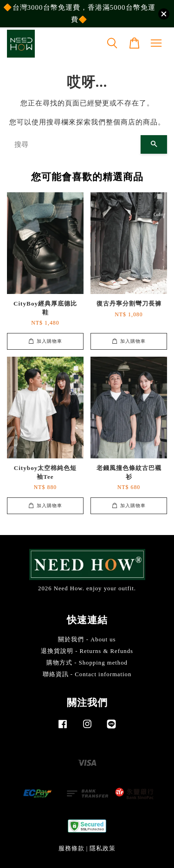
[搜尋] (74, 144)
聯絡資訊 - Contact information (87, 674)
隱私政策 (103, 848)
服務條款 (71, 848)
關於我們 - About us (87, 640)
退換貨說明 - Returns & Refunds (87, 651)
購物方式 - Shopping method (87, 663)
